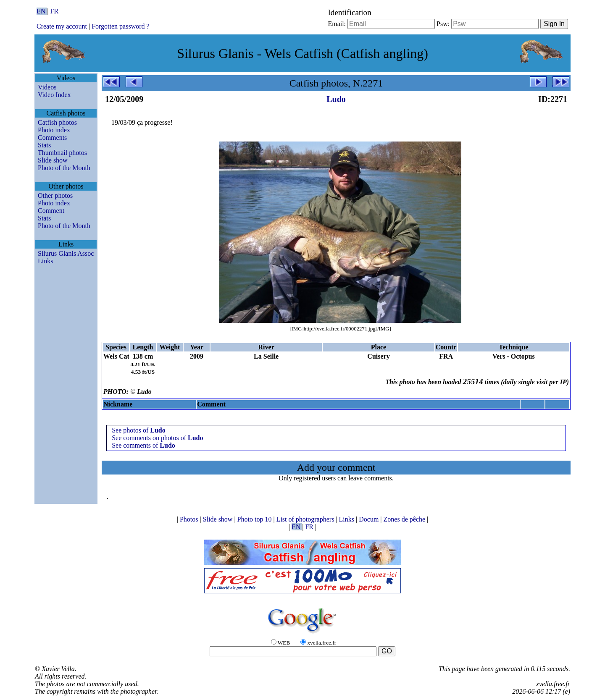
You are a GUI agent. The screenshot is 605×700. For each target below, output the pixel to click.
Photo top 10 (255, 519)
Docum (370, 519)
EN (42, 11)
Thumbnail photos (62, 153)
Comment (51, 211)
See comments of (143, 445)
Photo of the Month (64, 168)
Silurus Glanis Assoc (66, 253)
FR (55, 11)
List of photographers (306, 519)
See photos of (139, 430)
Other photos (55, 195)
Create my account (62, 26)
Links (45, 261)
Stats (44, 145)
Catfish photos (57, 122)
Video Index (54, 95)
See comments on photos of (157, 438)
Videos (47, 87)
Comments (52, 138)
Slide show (53, 160)
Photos (190, 519)
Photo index (54, 130)
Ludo (336, 99)
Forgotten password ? (120, 26)
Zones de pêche (405, 519)
